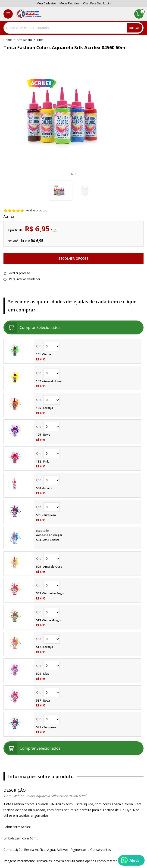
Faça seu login (100, 3)
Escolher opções (73, 258)
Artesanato (24, 40)
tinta (40, 40)
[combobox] (73, 28)
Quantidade (52, 346)
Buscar (134, 28)
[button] (72, 174)
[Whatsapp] (131, 860)
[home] (29, 14)
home (8, 40)
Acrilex (9, 217)
